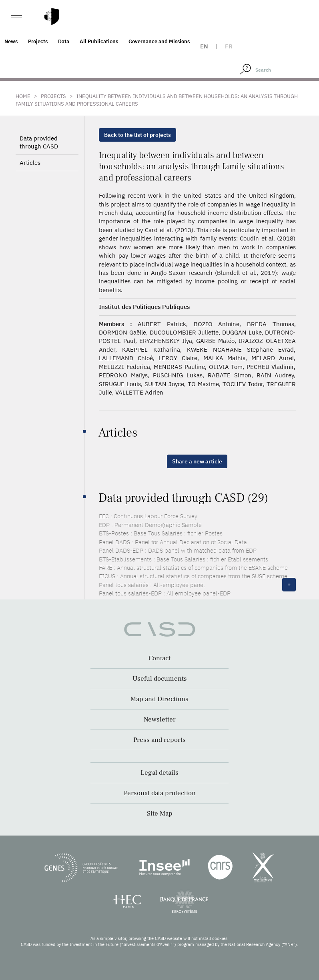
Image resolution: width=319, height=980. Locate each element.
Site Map (160, 814)
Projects (38, 41)
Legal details (159, 773)
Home (23, 96)
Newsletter (160, 719)
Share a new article (197, 461)
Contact (159, 658)
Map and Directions (159, 699)
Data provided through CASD (39, 142)
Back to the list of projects (137, 135)
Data (64, 41)
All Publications (99, 41)
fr (229, 46)
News (11, 41)
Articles (30, 163)
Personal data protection (160, 793)
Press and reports (159, 740)
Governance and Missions (159, 41)
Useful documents (160, 679)
